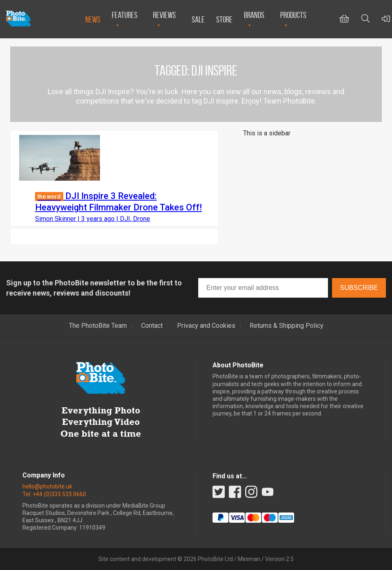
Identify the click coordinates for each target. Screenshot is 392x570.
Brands (254, 15)
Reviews (164, 15)
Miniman (249, 559)
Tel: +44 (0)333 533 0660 (54, 494)
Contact (152, 326)
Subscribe (359, 288)
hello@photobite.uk (47, 486)
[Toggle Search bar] (365, 19)
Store (224, 19)
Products (293, 15)
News (93, 19)
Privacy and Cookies (206, 326)
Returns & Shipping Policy (287, 326)
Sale (198, 19)
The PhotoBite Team (98, 326)
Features (125, 15)
